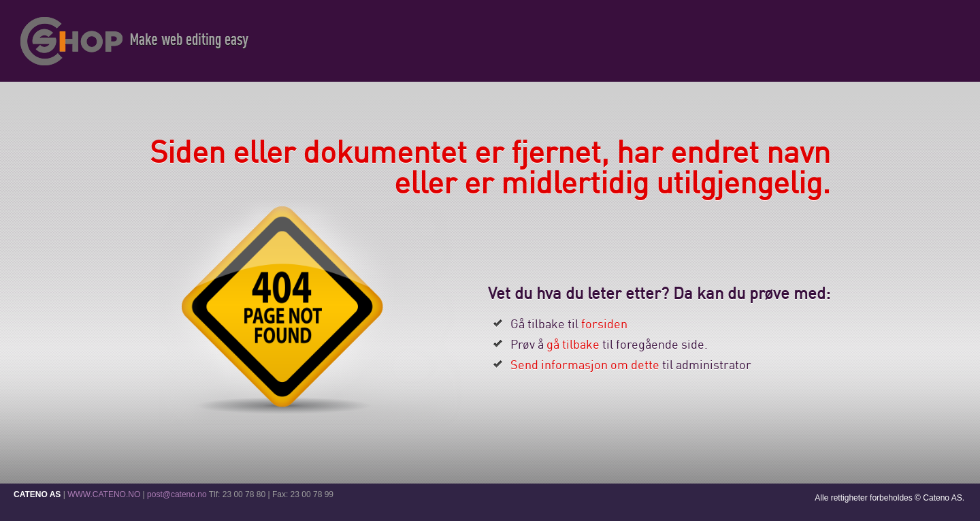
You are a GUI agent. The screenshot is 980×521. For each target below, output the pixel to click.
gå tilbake (573, 344)
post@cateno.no (177, 494)
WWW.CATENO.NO (104, 494)
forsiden (604, 323)
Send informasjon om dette (585, 364)
